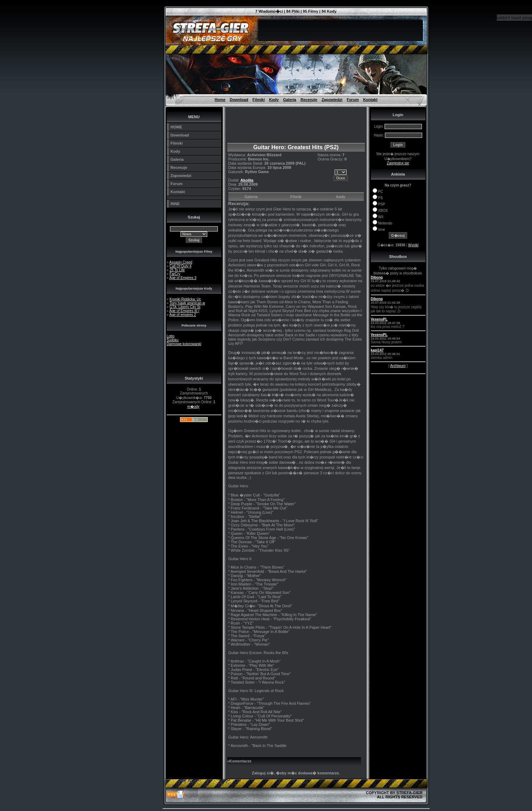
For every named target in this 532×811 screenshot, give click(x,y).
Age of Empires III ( (184, 311)
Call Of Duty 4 (180, 266)
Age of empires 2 (183, 315)
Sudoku (173, 340)
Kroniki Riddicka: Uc (185, 299)
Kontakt (370, 100)
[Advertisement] (131, 16)
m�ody (193, 407)
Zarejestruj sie (398, 163)
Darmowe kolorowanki (184, 344)
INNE (175, 204)
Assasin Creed (181, 262)
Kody (274, 100)
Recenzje (309, 100)
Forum (353, 100)
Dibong (377, 277)
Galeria (289, 100)
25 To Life (177, 270)
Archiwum (398, 366)
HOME (176, 127)
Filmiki (259, 100)
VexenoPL (379, 319)
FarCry (175, 274)
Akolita (247, 180)
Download (239, 100)
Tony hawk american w (187, 303)
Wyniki (413, 245)
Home (220, 100)
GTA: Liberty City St (185, 307)
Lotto (171, 336)
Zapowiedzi (332, 100)
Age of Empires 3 (183, 278)
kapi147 (377, 350)
